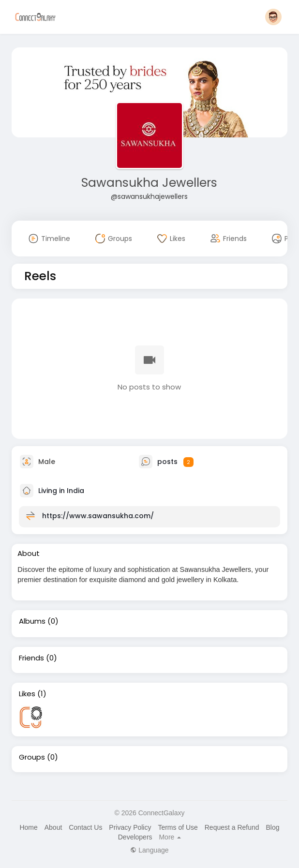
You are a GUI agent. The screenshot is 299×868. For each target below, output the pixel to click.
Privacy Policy (130, 827)
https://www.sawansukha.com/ (98, 516)
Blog (272, 827)
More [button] (170, 837)
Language (149, 850)
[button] (273, 17)
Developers (135, 837)
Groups (32, 757)
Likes (27, 694)
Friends (31, 658)
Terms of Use (178, 827)
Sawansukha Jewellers (149, 183)
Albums (32, 621)
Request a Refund (232, 827)
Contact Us (85, 827)
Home (28, 827)
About (53, 827)
